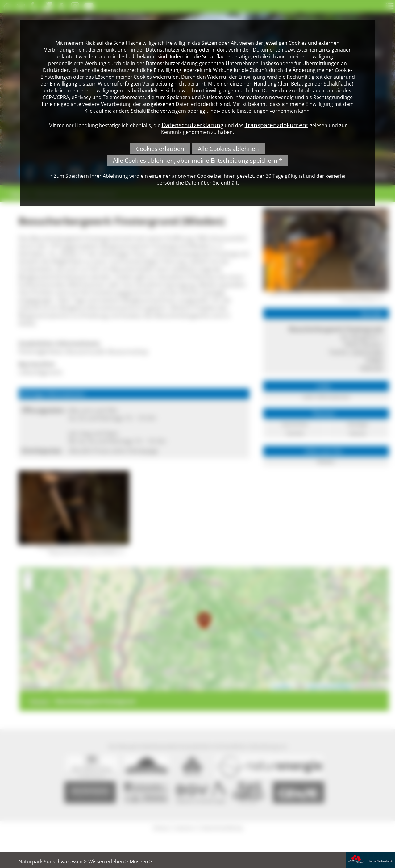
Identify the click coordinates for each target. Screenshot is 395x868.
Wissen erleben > (108, 862)
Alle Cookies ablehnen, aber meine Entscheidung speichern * (197, 160)
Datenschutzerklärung (193, 125)
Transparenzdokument (276, 125)
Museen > (141, 862)
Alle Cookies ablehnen (228, 149)
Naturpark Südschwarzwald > (53, 862)
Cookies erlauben (160, 149)
